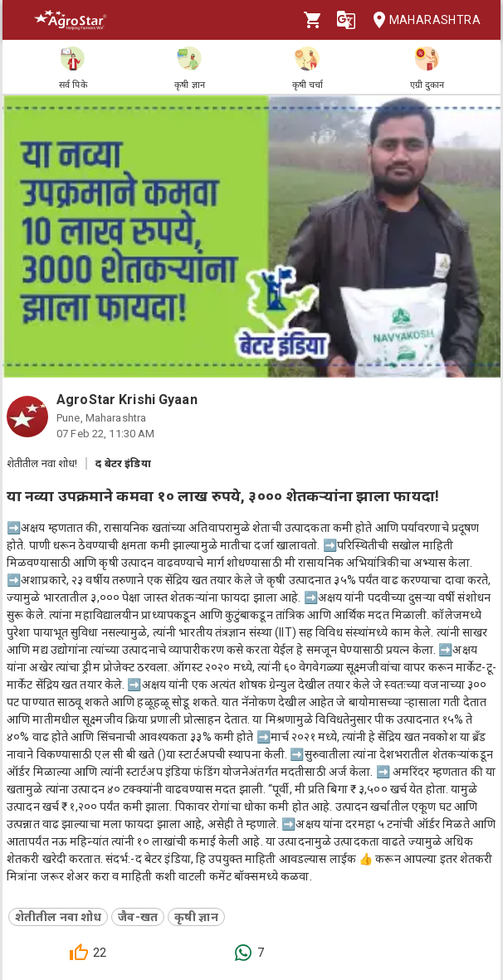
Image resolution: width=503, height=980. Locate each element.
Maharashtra (422, 20)
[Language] (346, 20)
